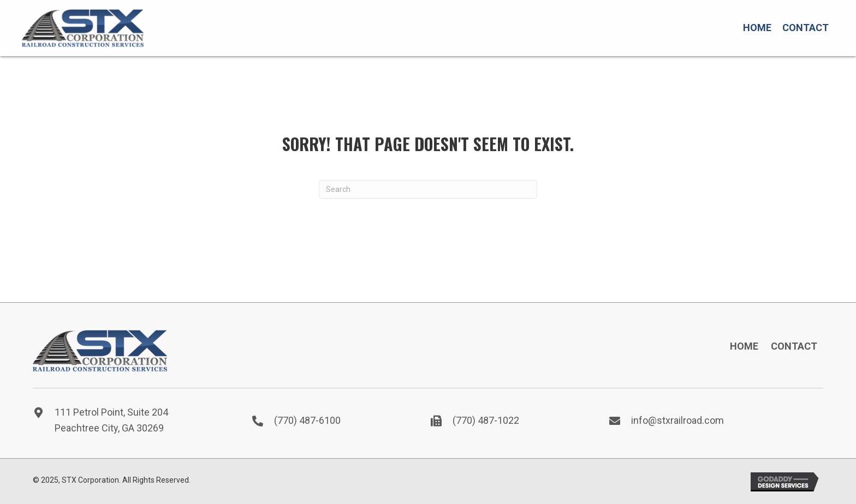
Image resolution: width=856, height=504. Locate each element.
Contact (794, 346)
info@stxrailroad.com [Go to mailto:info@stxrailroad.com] (677, 420)
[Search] (428, 189)
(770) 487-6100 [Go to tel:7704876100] (307, 420)
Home (744, 346)
